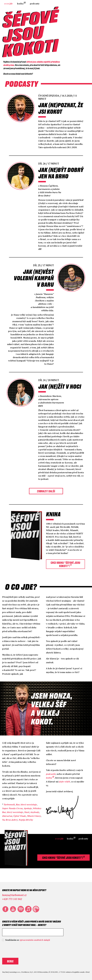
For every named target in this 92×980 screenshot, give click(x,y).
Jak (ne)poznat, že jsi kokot (61, 108)
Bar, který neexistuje (26, 805)
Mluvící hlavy (34, 816)
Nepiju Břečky (26, 820)
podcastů (51, 774)
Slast (27, 812)
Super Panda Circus (12, 809)
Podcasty (35, 4)
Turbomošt (9, 805)
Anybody (35, 812)
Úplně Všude (20, 816)
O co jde (9, 4)
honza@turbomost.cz (14, 895)
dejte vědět (64, 782)
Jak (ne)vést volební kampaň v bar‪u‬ (34, 278)
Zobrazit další (46, 491)
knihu (49, 778)
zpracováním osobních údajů (35, 940)
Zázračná (7, 816)
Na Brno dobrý (10, 820)
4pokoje (28, 809)
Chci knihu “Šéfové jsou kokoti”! (65, 564)
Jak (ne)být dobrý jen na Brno (61, 173)
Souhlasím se (28, 940)
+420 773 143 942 (12, 899)
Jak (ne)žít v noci (60, 386)
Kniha (20, 4)
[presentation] (23, 949)
